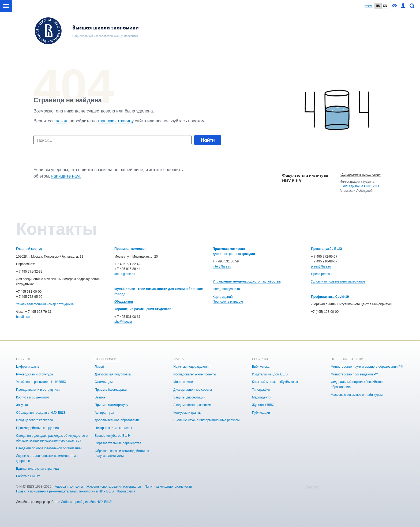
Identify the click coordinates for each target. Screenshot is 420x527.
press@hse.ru (321, 266)
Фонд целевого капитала (35, 420)
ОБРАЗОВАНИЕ (107, 359)
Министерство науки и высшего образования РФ (367, 367)
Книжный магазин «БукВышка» (275, 382)
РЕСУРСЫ (260, 359)
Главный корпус (29, 249)
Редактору (312, 487)
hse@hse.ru (25, 317)
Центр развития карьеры (113, 428)
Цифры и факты (28, 367)
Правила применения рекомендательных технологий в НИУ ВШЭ (65, 491)
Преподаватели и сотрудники (38, 390)
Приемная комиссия (130, 249)
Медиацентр (261, 397)
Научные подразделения (192, 367)
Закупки (22, 405)
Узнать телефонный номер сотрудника (45, 304)
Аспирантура (104, 413)
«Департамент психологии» (360, 175)
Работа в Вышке (28, 476)
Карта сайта (126, 491)
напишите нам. (66, 176)
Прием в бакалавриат (111, 390)
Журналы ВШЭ (263, 405)
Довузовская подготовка (113, 374)
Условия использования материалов (338, 281)
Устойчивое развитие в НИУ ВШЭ (41, 382)
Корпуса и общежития (32, 397)
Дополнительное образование (117, 420)
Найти (208, 140)
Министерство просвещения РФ (354, 374)
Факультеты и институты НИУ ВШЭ (305, 178)
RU (378, 6)
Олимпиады (104, 382)
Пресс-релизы (322, 274)
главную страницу (116, 121)
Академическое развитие (192, 405)
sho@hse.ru (123, 322)
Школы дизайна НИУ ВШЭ (359, 186)
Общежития (124, 302)
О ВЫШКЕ (24, 359)
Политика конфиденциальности (168, 487)
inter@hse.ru (222, 266)
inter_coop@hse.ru (226, 289)
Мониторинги (183, 382)
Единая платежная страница (37, 469)
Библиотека (261, 367)
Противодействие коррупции (37, 428)
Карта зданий (223, 297)
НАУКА (179, 359)
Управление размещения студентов (143, 309)
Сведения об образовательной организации (49, 448)
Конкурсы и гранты (187, 413)
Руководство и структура (35, 374)
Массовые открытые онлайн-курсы (357, 395)
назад (61, 121)
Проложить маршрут (228, 302)
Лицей (100, 367)
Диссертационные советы (193, 390)
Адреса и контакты (69, 487)
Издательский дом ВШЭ (270, 374)
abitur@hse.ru (125, 274)
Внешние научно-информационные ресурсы (206, 420)
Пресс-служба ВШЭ (327, 249)
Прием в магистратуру (112, 405)
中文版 (369, 6)
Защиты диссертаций (189, 397)
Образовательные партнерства (118, 443)
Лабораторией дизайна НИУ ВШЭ (86, 502)
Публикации (261, 413)
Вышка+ (101, 397)
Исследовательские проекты (195, 374)
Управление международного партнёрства (247, 281)
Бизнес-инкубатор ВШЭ (112, 436)
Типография (261, 390)
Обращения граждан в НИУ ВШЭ (41, 413)
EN (385, 6)
